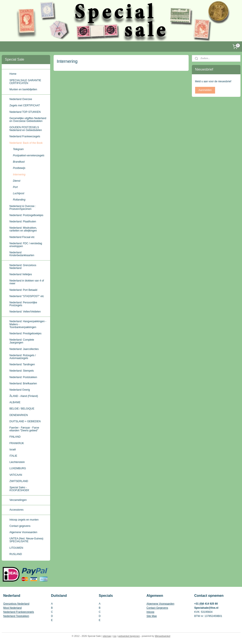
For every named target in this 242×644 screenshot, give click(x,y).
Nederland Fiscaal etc (22, 237)
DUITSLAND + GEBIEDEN (25, 421)
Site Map (152, 616)
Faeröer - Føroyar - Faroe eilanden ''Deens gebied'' (24, 429)
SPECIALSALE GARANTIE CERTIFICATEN (25, 82)
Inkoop (150, 612)
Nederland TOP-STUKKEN (25, 112)
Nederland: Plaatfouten (23, 222)
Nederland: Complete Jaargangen (22, 341)
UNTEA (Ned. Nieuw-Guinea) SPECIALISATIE (26, 540)
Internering (19, 175)
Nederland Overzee (21, 99)
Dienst (17, 181)
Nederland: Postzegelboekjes (26, 215)
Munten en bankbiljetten (23, 89)
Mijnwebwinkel (163, 636)
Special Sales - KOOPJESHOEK (19, 489)
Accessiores (17, 510)
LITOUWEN (16, 548)
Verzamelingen (18, 500)
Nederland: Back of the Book (26, 143)
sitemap (107, 636)
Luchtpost (19, 193)
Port (15, 187)
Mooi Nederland (12, 608)
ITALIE (13, 456)
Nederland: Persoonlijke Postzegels (23, 304)
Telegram (18, 149)
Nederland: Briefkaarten (23, 383)
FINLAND (15, 437)
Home (13, 74)
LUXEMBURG (18, 468)
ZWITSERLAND (19, 481)
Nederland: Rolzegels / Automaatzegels (23, 357)
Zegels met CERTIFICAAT (25, 105)
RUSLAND (16, 554)
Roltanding (19, 200)
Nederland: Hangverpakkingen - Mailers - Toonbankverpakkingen (28, 324)
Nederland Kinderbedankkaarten (22, 254)
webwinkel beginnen (129, 636)
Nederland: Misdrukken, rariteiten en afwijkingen (23, 229)
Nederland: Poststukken (23, 377)
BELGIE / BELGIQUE (22, 409)
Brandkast (19, 162)
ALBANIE (15, 402)
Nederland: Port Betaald (23, 290)
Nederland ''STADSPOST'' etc (27, 296)
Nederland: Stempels (22, 371)
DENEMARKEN (19, 415)
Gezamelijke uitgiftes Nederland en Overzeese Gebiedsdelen (28, 120)
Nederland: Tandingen (22, 364)
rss (115, 636)
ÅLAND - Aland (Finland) (24, 396)
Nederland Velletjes (21, 274)
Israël (13, 450)
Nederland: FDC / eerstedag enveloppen (26, 245)
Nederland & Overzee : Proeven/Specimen (23, 208)
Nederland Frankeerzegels (25, 136)
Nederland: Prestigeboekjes (26, 333)
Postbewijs (19, 168)
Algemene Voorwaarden (23, 532)
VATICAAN (16, 475)
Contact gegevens (20, 526)
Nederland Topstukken (16, 616)
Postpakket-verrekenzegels (29, 155)
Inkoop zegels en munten (24, 520)
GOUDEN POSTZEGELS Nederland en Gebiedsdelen (26, 129)
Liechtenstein (17, 462)
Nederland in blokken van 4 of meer (27, 282)
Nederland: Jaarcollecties (24, 349)
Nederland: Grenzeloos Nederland (23, 267)
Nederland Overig (20, 390)
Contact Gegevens (157, 608)
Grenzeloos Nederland (16, 604)
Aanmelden (205, 90)
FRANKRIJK (17, 443)
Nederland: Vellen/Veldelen (25, 312)
